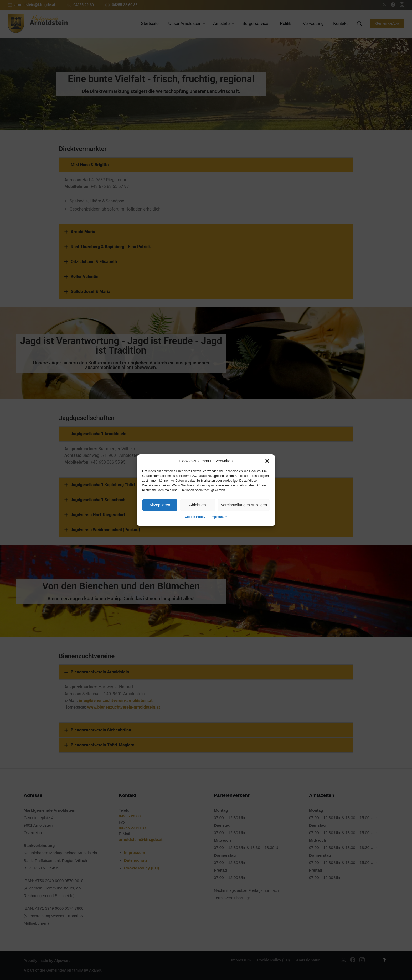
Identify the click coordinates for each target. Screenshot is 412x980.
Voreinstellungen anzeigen (244, 505)
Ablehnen (197, 505)
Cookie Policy (195, 517)
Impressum (219, 517)
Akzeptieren (160, 505)
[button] (267, 461)
